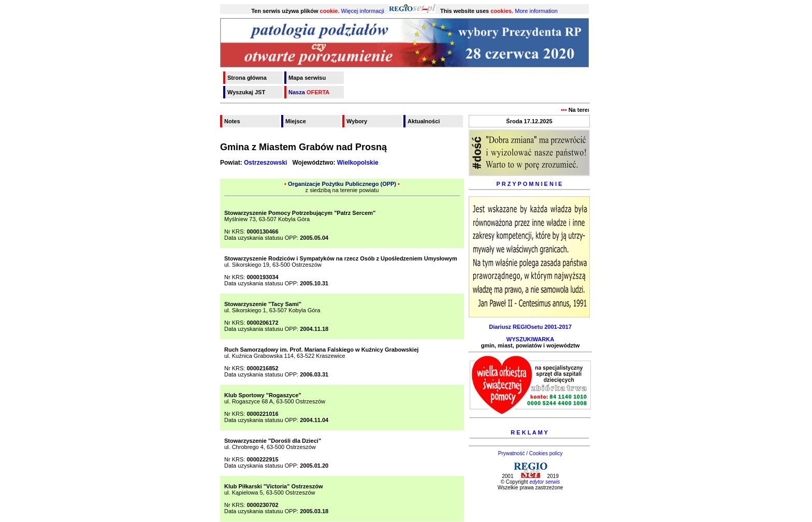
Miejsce (296, 121)
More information (536, 11)
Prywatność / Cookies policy (531, 453)
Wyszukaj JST (246, 92)
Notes (232, 121)
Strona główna (247, 78)
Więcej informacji (363, 11)
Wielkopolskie (358, 163)
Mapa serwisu (307, 78)
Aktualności (424, 121)
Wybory (357, 121)
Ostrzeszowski (265, 163)
